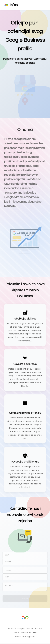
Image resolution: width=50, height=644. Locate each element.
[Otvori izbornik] (46, 5)
